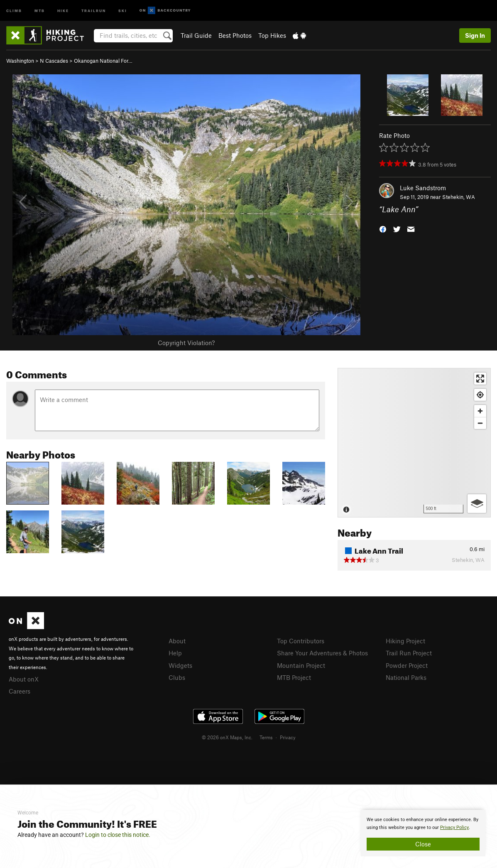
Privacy (288, 737)
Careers (20, 691)
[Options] (477, 504)
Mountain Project (301, 665)
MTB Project (294, 677)
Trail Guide (196, 35)
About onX (24, 679)
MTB (40, 10)
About (177, 641)
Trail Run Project (409, 653)
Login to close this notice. (118, 835)
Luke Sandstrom (423, 188)
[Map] (414, 443)
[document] (423, 833)
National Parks (406, 677)
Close (423, 844)
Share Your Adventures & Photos (322, 653)
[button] (383, 229)
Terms (266, 737)
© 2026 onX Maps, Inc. (227, 737)
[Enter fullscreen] (480, 379)
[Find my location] (480, 395)
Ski (123, 10)
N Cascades (54, 61)
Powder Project (407, 665)
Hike (63, 10)
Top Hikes (272, 35)
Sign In (475, 35)
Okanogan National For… (103, 61)
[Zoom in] (480, 411)
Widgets (180, 665)
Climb (14, 10)
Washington (20, 61)
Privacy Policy (454, 828)
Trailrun (94, 10)
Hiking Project (405, 641)
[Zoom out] (480, 423)
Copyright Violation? (186, 343)
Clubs (177, 677)
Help (175, 653)
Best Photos (235, 35)
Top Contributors (301, 641)
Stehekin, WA (459, 197)
